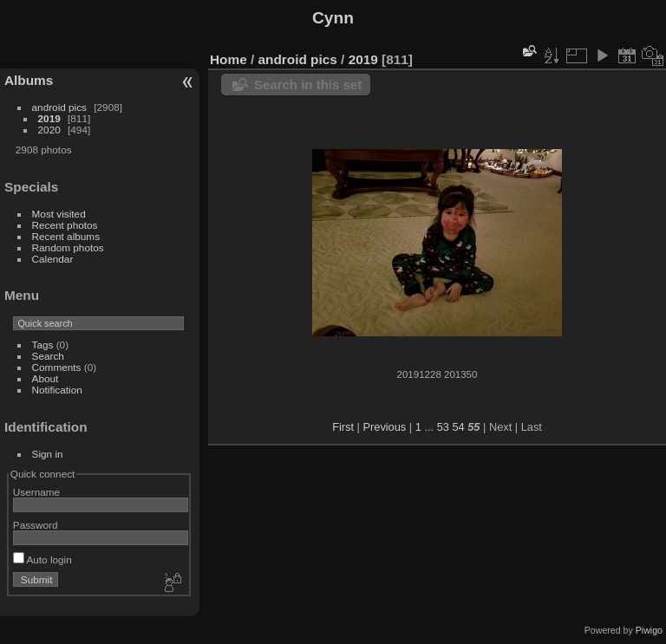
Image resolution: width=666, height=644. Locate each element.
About (46, 378)
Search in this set (308, 85)
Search (48, 356)
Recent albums (66, 236)
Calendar (53, 259)
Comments (57, 367)
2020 (49, 130)
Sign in (48, 454)
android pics (59, 107)
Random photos (68, 247)
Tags (43, 345)
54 (458, 427)
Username (36, 492)
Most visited (59, 214)
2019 (49, 118)
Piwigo (649, 630)
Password (36, 525)
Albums (29, 80)
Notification (57, 390)
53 (443, 427)
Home (229, 59)
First (343, 427)
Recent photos (65, 225)
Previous (384, 427)
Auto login (42, 559)
